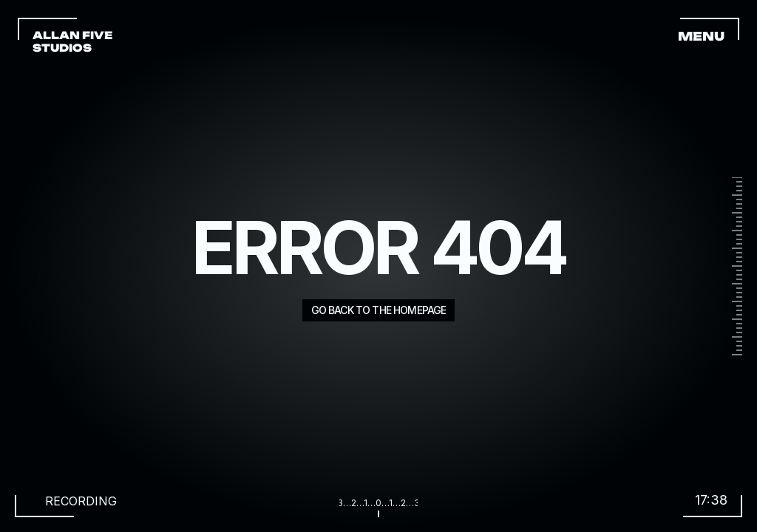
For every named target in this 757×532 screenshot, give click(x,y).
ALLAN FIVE (74, 35)
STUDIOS (62, 48)
